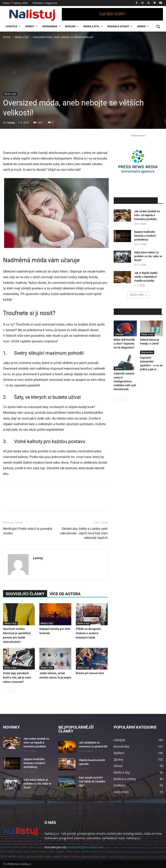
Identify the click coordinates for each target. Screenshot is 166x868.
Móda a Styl (22, 37)
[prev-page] (6, 690)
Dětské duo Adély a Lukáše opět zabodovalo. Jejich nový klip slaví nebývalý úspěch (84, 533)
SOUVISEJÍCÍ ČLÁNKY (25, 594)
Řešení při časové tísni (90, 673)
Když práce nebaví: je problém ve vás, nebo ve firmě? (148, 256)
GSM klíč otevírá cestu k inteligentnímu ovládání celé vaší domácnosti (125, 381)
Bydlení (119, 368)
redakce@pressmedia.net (86, 847)
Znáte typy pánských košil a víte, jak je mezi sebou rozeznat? (17, 677)
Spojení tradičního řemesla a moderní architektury (145, 236)
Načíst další (138, 295)
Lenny (11, 122)
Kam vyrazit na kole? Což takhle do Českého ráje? (92, 782)
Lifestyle (119, 334)
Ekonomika (147, 352)
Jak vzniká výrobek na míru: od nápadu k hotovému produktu (147, 215)
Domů (7, 37)
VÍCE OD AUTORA (65, 594)
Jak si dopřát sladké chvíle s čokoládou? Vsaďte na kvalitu (146, 277)
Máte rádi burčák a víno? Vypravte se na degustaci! (124, 344)
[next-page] (13, 690)
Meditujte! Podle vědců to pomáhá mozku (28, 531)
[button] (158, 26)
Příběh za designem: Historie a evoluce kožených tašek (89, 633)
